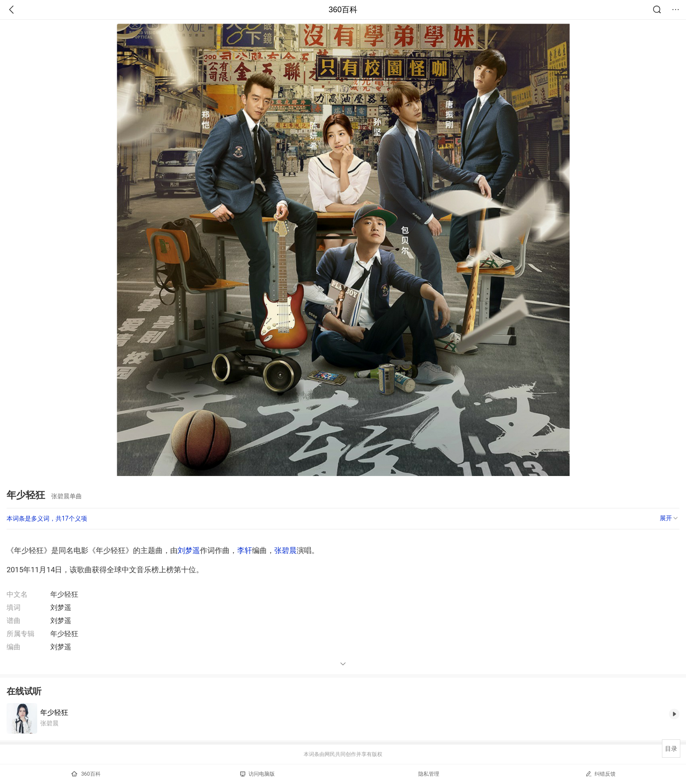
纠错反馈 (600, 774)
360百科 (343, 10)
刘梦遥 (189, 550)
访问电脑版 (257, 774)
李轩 (245, 550)
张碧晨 (285, 550)
